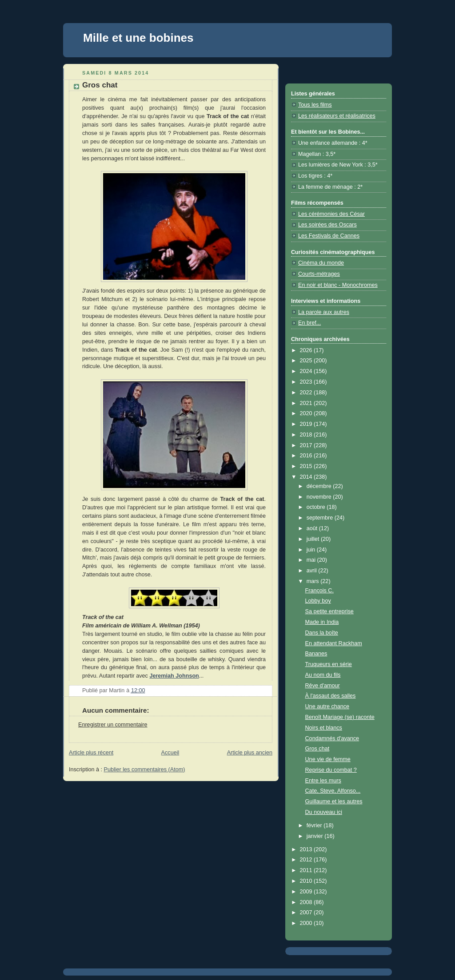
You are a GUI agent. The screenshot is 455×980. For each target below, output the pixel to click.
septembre (321, 518)
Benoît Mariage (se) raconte (340, 717)
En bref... (309, 323)
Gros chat (317, 749)
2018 (307, 435)
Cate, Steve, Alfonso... (333, 791)
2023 (307, 382)
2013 (307, 849)
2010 (307, 881)
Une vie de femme (328, 759)
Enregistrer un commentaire (113, 725)
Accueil (170, 753)
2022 (307, 393)
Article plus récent (91, 753)
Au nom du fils (323, 675)
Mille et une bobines (138, 38)
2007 (307, 913)
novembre (320, 497)
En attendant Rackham (334, 643)
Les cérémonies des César (331, 214)
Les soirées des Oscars (327, 225)
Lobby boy (318, 601)
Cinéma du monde (321, 263)
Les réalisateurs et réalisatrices (337, 116)
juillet (314, 539)
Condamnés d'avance (332, 738)
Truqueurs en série (329, 664)
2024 (307, 371)
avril (313, 571)
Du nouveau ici (324, 812)
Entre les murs (323, 781)
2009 (307, 892)
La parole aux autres (324, 312)
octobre (317, 507)
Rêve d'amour (323, 686)
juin (312, 550)
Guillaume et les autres (334, 801)
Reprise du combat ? (331, 770)
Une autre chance (327, 706)
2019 (307, 424)
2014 (307, 477)
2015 (307, 466)
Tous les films (315, 105)
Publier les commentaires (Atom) (145, 770)
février (315, 825)
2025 (307, 361)
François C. (319, 591)
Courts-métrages (319, 274)
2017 (307, 445)
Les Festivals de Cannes (329, 236)
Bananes (316, 654)
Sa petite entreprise (329, 611)
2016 (307, 456)
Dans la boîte (322, 633)
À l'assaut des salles (331, 696)
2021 (307, 403)
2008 (307, 902)
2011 (307, 870)
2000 (307, 923)
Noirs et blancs (324, 728)
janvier (316, 836)
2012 (307, 860)
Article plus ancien (250, 753)
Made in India (322, 622)
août (313, 528)
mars (314, 581)
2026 (307, 350)
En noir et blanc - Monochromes (338, 285)
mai (312, 560)
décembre (320, 486)
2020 (307, 413)
